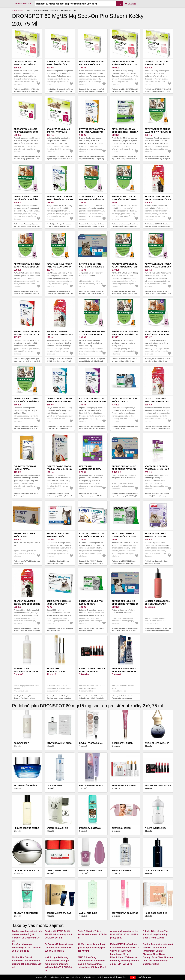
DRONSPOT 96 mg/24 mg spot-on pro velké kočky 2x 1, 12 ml (58, 132)
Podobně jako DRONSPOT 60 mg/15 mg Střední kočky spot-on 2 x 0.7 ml (125, 90)
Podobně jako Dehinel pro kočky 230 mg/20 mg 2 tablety (60, 630)
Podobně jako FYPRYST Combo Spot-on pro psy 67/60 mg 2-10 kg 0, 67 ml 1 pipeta (59, 496)
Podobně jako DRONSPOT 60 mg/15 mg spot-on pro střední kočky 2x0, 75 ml (27, 91)
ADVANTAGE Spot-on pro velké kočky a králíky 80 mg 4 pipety (158, 334)
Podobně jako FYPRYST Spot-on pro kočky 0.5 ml (27, 562)
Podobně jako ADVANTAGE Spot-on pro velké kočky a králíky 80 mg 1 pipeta (92, 361)
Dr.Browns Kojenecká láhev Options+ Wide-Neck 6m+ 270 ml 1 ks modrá (59, 948)
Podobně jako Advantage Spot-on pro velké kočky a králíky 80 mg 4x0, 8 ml (27, 226)
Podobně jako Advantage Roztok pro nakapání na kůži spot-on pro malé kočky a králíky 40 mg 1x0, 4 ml (125, 226)
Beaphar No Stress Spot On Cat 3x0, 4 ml (156, 535)
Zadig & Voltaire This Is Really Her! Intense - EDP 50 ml (92, 934)
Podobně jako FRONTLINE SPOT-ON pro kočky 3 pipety (125, 427)
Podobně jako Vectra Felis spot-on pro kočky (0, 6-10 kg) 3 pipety (157, 495)
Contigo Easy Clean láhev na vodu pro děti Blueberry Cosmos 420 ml (158, 961)
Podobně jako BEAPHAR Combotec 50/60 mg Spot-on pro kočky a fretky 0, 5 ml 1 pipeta (158, 226)
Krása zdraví (18, 11)
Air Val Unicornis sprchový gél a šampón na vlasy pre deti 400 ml (91, 948)
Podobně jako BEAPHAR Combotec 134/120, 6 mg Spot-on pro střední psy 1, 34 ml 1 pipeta (59, 361)
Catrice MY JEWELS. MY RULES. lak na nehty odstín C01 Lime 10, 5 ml (59, 934)
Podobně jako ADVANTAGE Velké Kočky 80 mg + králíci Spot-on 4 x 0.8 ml (158, 294)
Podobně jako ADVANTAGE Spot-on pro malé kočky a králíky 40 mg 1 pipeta (125, 361)
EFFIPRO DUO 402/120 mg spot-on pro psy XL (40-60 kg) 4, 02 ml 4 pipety (124, 469)
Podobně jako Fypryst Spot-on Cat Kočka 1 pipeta (26, 495)
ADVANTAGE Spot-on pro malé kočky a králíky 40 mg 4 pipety (27, 402)
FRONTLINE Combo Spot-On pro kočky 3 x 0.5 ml (125, 535)
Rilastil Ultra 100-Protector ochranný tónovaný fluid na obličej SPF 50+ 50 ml (125, 961)
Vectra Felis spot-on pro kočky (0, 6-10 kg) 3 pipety (157, 469)
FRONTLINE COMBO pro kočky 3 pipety (91, 602)
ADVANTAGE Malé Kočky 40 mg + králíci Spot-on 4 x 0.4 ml (125, 267)
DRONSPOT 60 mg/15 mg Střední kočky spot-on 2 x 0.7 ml (125, 65)
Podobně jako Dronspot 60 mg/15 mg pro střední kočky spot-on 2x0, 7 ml (60, 90)
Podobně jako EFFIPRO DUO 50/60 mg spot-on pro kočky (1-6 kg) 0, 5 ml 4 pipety (92, 294)
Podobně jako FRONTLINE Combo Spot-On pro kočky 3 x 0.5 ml (124, 562)
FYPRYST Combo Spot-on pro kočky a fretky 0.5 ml (92, 536)
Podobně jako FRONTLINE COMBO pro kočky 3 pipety (92, 630)
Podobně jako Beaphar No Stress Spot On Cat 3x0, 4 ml (157, 562)
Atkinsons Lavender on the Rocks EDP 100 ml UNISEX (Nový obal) (124, 934)
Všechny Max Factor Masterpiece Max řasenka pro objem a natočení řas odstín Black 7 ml (59, 698)
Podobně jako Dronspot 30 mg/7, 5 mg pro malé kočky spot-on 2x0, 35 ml (92, 91)
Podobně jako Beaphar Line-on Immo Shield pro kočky (58, 562)
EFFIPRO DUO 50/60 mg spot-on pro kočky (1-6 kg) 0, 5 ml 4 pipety (92, 267)
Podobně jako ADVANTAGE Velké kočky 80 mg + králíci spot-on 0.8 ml (27, 293)
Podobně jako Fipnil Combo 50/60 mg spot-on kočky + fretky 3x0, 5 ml (125, 158)
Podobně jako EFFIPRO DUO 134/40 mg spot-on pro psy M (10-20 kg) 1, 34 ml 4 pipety (125, 631)
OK (133, 977)
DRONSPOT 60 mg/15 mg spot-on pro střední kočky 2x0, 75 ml (26, 65)
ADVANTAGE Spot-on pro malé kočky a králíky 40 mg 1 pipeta (125, 334)
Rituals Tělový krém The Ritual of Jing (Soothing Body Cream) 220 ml (156, 934)
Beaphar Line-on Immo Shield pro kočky (58, 535)
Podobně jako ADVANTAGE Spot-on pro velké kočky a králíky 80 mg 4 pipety (158, 361)
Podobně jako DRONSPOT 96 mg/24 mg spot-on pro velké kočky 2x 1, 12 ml (59, 159)
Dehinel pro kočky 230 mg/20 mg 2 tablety (59, 602)
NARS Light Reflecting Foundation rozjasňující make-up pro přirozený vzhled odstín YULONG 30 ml (58, 964)
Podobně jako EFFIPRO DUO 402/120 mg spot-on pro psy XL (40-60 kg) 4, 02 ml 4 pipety (125, 496)
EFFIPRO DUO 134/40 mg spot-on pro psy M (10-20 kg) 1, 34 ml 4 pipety (125, 604)
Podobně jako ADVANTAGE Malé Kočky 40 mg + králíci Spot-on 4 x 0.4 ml (125, 294)
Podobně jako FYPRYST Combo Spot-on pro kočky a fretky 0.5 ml (91, 562)
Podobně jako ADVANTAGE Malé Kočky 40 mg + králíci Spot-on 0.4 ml (60, 293)
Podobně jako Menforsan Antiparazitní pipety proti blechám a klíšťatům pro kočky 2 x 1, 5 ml (92, 496)
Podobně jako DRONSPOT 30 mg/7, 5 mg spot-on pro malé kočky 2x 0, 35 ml (158, 91)
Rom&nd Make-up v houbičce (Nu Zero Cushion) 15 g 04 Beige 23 (27, 948)
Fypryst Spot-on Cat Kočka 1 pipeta (25, 468)
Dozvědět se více (144, 977)
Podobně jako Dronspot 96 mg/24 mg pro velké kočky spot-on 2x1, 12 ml (27, 158)
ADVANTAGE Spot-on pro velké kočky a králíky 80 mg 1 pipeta (92, 334)
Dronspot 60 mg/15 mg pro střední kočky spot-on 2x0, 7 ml (58, 65)
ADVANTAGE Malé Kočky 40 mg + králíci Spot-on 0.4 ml (59, 267)
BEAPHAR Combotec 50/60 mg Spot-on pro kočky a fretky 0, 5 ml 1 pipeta (158, 199)
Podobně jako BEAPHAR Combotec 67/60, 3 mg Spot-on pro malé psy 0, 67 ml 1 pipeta (158, 428)
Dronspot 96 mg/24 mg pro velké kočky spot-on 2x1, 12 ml (26, 132)
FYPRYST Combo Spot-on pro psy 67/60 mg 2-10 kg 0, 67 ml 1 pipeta (60, 469)
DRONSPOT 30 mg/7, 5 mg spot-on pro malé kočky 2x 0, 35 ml (157, 65)
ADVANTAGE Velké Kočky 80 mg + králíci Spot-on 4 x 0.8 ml (158, 267)
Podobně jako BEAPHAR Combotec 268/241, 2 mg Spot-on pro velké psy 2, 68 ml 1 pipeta (27, 631)
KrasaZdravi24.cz (24, 4)
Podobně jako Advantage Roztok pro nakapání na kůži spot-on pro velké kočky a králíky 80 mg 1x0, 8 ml (92, 226)
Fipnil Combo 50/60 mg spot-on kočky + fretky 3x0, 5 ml (125, 132)
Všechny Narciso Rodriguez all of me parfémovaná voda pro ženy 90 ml (158, 630)
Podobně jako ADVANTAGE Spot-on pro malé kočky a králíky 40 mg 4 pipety (27, 428)
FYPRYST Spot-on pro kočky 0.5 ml (25, 535)
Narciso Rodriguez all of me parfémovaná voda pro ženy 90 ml (157, 604)
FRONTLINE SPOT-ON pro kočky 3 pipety (124, 400)
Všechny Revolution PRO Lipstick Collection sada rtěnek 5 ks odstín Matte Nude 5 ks (91, 698)
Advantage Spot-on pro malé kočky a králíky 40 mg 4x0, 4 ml (158, 132)
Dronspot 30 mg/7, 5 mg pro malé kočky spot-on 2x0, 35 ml (92, 65)
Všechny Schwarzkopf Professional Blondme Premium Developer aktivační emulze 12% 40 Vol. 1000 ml (27, 698)
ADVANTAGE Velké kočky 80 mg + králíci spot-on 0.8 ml (27, 267)
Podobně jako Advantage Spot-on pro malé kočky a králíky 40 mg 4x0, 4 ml (158, 159)
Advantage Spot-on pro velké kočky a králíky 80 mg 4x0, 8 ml (27, 199)
